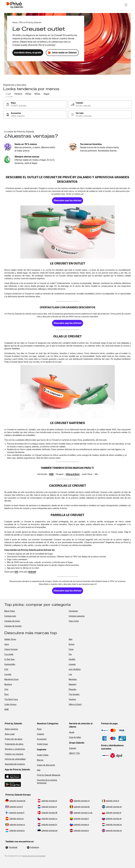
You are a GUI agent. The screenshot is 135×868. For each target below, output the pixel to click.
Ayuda (72, 732)
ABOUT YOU (75, 753)
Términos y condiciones (15, 749)
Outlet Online (43, 755)
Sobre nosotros (11, 729)
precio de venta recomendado (34, 856)
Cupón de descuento (46, 765)
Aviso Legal (10, 734)
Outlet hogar (42, 744)
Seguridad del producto (15, 764)
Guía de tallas (75, 737)
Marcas (40, 760)
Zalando (73, 748)
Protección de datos (13, 739)
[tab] (8, 94)
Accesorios (42, 739)
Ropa (39, 729)
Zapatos (41, 734)
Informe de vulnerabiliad (15, 759)
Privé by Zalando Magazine (49, 775)
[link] (35, 104)
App (39, 770)
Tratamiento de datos (14, 744)
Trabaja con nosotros (14, 754)
